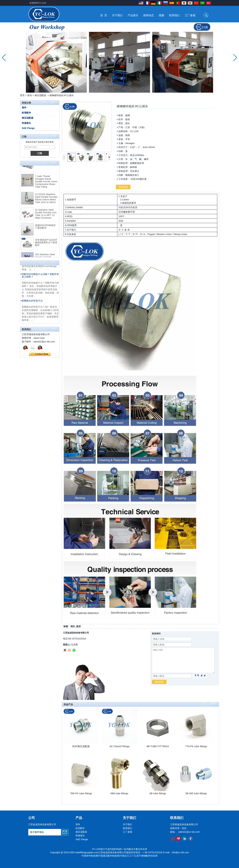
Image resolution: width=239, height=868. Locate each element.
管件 (24, 108)
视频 (161, 15)
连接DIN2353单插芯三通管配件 (45, 228)
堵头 (73, 626)
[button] (116, 90)
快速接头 (26, 123)
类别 (30, 95)
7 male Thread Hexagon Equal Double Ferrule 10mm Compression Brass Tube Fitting (46, 182)
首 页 (104, 15)
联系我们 (174, 15)
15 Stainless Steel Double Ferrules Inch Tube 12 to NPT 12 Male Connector (46, 215)
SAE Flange (28, 128)
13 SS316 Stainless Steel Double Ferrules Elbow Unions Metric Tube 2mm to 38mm (46, 199)
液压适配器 (40, 95)
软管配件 (26, 113)
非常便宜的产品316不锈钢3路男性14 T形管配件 (46, 243)
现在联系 (40, 354)
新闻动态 (149, 15)
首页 (22, 95)
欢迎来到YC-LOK (38, 3)
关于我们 (117, 15)
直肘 (79, 626)
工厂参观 (190, 15)
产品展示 (133, 15)
